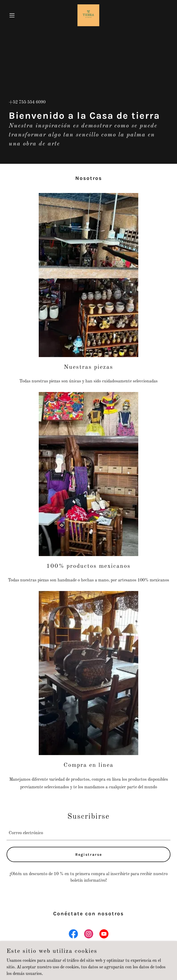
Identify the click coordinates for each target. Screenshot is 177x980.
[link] (88, 15)
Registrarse (89, 855)
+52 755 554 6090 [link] (27, 102)
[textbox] (88, 833)
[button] (19, 15)
